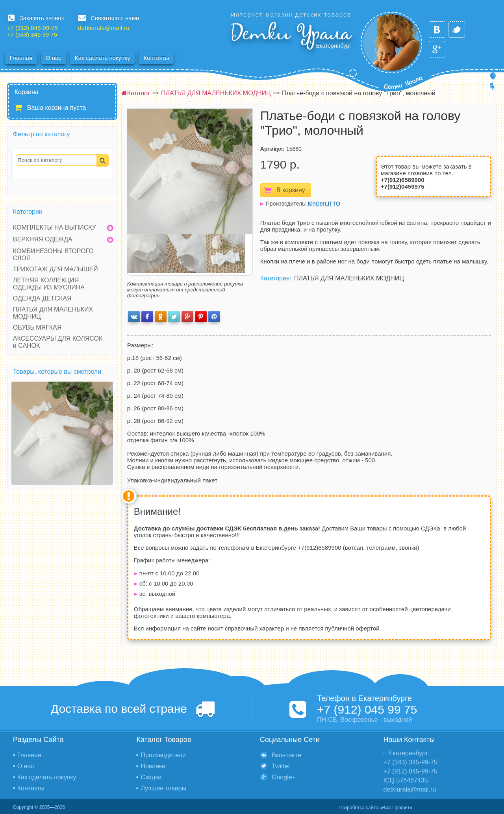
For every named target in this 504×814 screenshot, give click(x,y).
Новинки (153, 766)
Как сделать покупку (103, 58)
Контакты (156, 58)
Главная (21, 58)
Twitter (281, 766)
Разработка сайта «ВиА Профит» (376, 808)
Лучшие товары (163, 788)
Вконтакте (286, 755)
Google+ (284, 777)
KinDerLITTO (324, 204)
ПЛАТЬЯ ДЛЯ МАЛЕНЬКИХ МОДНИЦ (349, 278)
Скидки (151, 777)
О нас (54, 58)
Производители (163, 755)
